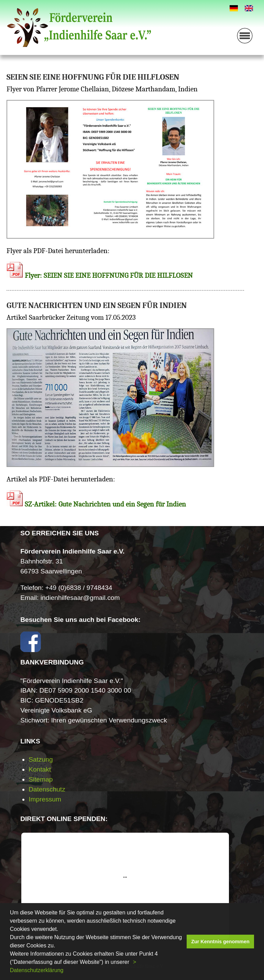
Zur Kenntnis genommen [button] (220, 942)
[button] (132, 963)
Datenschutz (47, 789)
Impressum (45, 799)
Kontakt (40, 769)
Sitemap (41, 779)
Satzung (41, 759)
